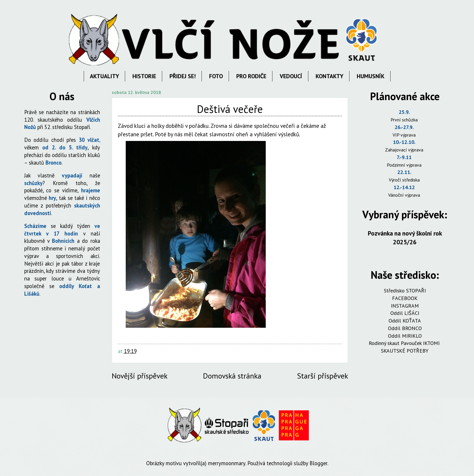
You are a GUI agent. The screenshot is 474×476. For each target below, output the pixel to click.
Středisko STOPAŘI (405, 291)
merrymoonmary (227, 463)
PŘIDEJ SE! (183, 76)
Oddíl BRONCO (405, 328)
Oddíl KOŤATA (405, 321)
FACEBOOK (405, 298)
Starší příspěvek (322, 376)
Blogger (318, 463)
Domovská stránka (232, 376)
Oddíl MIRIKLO (405, 336)
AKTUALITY (104, 76)
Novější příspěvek (140, 376)
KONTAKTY (329, 76)
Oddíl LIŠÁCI (405, 313)
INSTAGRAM (405, 306)
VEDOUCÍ (291, 76)
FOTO (216, 76)
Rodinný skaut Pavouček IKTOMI (405, 343)
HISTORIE (144, 76)
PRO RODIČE (251, 76)
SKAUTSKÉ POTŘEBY (405, 351)
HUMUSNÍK (371, 76)
